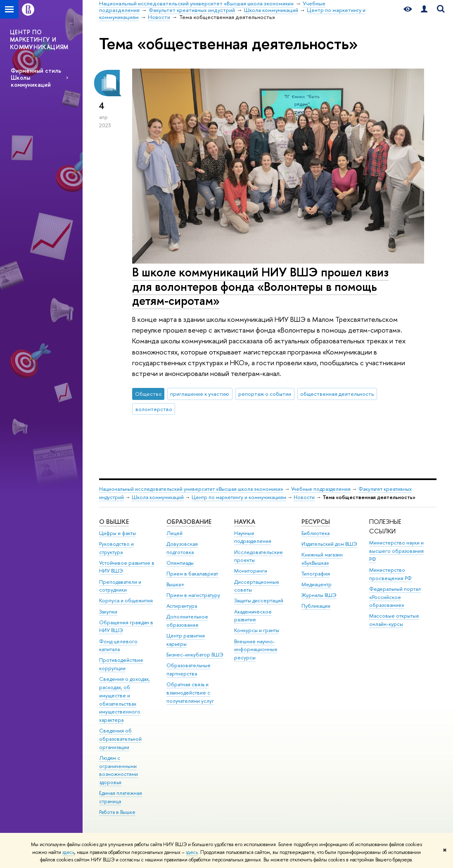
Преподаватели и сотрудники (120, 586)
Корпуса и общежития (126, 600)
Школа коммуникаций (158, 497)
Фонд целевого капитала (118, 646)
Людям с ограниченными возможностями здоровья (119, 770)
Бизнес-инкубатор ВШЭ (195, 655)
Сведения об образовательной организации (120, 739)
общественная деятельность (337, 394)
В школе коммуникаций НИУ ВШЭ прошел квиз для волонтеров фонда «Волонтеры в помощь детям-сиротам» (260, 286)
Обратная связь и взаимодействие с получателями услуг (190, 693)
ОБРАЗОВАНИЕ (189, 522)
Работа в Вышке (117, 812)
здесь (68, 852)
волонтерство (154, 409)
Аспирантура (182, 606)
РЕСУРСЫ (316, 522)
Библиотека (315, 533)
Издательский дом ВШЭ (329, 544)
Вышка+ (176, 584)
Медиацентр (317, 584)
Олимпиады (180, 563)
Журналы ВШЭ (319, 595)
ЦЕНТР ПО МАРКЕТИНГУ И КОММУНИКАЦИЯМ (39, 39)
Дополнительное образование (187, 621)
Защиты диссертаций (259, 600)
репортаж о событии (265, 394)
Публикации (316, 606)
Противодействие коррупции (121, 664)
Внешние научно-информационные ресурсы (256, 650)
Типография (316, 574)
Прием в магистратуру (193, 595)
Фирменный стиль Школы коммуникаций (36, 77)
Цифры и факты (117, 533)
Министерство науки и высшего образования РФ (396, 551)
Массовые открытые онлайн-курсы (394, 620)
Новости (304, 497)
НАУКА (245, 522)
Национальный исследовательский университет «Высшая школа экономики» (191, 489)
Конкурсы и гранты (257, 630)
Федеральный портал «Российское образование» (395, 597)
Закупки (108, 612)
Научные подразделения (253, 537)
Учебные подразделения (321, 489)
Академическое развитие (253, 616)
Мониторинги (251, 571)
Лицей (174, 533)
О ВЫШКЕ (114, 522)
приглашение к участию (200, 394)
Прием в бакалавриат (192, 574)
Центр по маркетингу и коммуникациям (239, 497)
